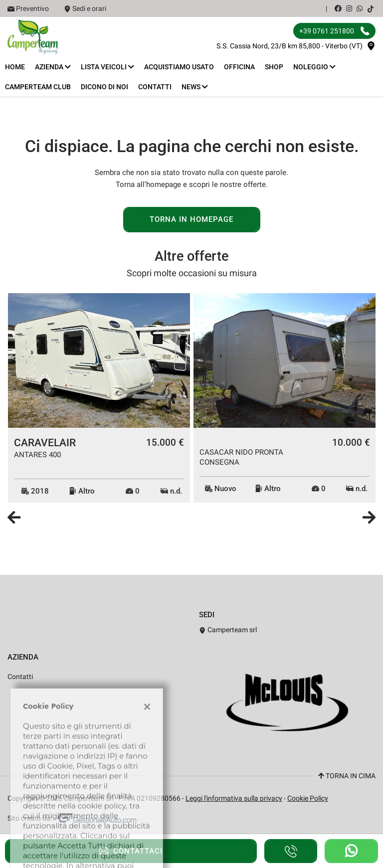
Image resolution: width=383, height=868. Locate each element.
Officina (239, 67)
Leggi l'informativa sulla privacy (234, 798)
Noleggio (314, 67)
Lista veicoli (107, 67)
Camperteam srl (228, 630)
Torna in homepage (191, 219)
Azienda (53, 67)
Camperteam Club (38, 87)
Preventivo (32, 8)
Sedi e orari (89, 8)
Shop (274, 67)
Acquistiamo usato (179, 67)
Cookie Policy (308, 798)
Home (15, 67)
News (195, 87)
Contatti (155, 87)
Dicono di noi (104, 87)
